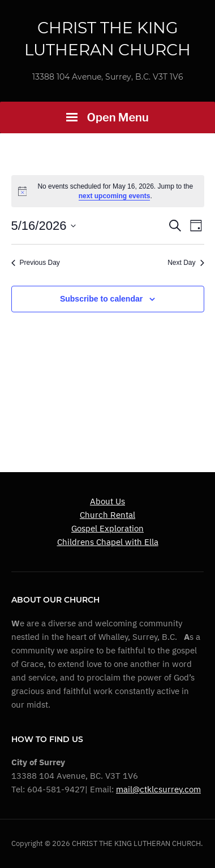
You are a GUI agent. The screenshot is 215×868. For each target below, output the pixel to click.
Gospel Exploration (107, 528)
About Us (107, 501)
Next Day (186, 263)
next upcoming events (115, 196)
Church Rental (107, 515)
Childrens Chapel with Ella (108, 542)
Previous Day (36, 263)
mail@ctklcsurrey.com (158, 789)
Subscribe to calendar (101, 299)
